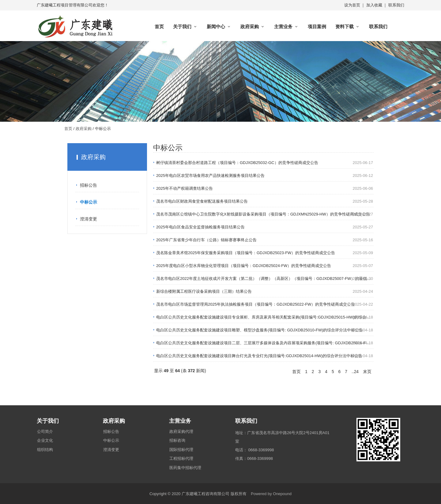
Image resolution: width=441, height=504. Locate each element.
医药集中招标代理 (185, 468)
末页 (367, 372)
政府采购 (250, 27)
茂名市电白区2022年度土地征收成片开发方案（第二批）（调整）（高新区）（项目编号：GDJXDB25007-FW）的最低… (264, 279)
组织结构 (45, 450)
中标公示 (89, 202)
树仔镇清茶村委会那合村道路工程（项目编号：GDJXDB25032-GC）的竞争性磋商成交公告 (237, 163)
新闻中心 (216, 27)
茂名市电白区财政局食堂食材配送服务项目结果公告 (202, 201)
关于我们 (182, 27)
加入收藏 (374, 5)
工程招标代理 (181, 458)
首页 (159, 27)
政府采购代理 (181, 431)
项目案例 (317, 27)
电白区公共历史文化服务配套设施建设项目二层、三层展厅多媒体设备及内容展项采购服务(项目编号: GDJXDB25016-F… (263, 343)
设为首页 (352, 5)
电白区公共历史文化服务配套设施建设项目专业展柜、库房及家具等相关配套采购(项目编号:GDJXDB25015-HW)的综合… (263, 317)
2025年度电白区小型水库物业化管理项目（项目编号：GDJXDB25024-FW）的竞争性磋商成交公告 (244, 266)
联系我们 (396, 5)
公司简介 (45, 431)
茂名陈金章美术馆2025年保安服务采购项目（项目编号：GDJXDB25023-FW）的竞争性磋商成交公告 (246, 253)
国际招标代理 (181, 450)
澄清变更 (89, 219)
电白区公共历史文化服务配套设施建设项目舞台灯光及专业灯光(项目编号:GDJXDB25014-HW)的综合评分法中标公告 (259, 356)
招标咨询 (177, 440)
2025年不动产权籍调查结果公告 (185, 188)
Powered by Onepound (271, 494)
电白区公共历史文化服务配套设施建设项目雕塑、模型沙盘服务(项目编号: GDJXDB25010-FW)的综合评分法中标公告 (260, 330)
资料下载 (345, 27)
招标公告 (89, 185)
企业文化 (45, 440)
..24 (355, 372)
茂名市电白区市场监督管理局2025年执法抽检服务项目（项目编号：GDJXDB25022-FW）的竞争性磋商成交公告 (256, 304)
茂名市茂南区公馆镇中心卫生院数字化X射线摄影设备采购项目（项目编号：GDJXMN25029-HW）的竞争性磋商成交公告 (263, 214)
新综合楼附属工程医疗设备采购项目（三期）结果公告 (204, 291)
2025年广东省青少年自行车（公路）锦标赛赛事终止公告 (206, 240)
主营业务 (283, 27)
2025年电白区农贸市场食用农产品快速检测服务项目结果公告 (210, 176)
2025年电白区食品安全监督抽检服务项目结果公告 (200, 227)
